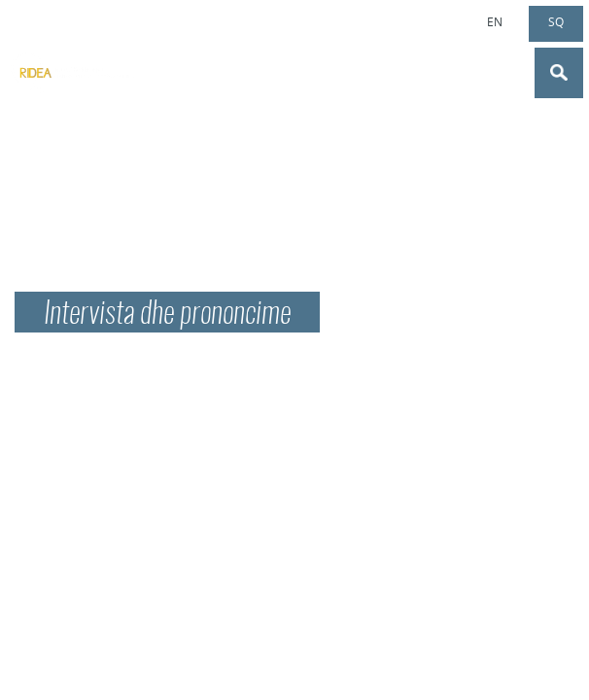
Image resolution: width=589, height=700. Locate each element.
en (495, 21)
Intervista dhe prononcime (167, 315)
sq (556, 21)
